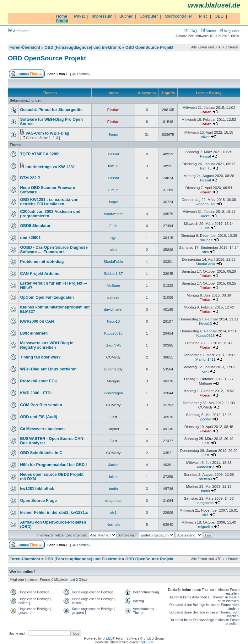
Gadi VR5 (113, 345)
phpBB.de (146, 642)
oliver (206, 137)
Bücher (126, 16)
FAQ (191, 31)
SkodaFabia (113, 261)
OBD (219, 16)
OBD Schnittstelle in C (41, 453)
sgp (113, 238)
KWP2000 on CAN (37, 321)
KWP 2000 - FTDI (36, 393)
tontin (113, 489)
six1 (113, 512)
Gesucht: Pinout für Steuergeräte (51, 110)
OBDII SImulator (35, 226)
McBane (113, 285)
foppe (113, 202)
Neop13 (113, 321)
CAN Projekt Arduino (40, 274)
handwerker (113, 214)
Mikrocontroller (178, 16)
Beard (113, 134)
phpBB (108, 638)
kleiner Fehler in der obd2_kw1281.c (54, 513)
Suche (208, 31)
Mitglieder (229, 31)
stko (113, 250)
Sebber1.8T (113, 273)
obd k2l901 (30, 238)
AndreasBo (205, 467)
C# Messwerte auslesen (42, 429)
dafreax (113, 297)
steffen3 (205, 479)
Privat (79, 16)
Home (62, 16)
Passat (113, 154)
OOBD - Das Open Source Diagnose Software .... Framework (54, 250)
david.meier (113, 309)
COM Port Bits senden (41, 405)
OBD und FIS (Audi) (39, 417)
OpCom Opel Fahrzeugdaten (47, 297)
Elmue (113, 190)
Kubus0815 (113, 333)
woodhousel (206, 204)
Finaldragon (113, 393)
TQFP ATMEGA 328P (39, 154)
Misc (203, 16)
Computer (149, 16)
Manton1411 (205, 359)
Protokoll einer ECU (39, 381)
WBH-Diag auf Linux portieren (48, 369)
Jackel (205, 216)
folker (113, 477)
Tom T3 (113, 166)
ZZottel (205, 419)
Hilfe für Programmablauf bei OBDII (53, 465)
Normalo (113, 524)
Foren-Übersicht (25, 47)
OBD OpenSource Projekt (149, 47)
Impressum (102, 16)
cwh (205, 371)
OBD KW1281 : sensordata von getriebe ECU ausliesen (49, 202)
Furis (113, 226)
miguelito (205, 527)
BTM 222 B (30, 178)
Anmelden (19, 31)
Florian (113, 110)
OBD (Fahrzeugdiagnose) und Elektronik (83, 47)
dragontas (113, 500)
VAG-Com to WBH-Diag (47, 133)
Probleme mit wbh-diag (42, 262)
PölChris (206, 240)
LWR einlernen (34, 333)
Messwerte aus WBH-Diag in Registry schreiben (47, 345)
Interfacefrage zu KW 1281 (50, 167)
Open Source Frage (38, 501)
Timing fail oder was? (40, 357)
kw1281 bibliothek (37, 489)
